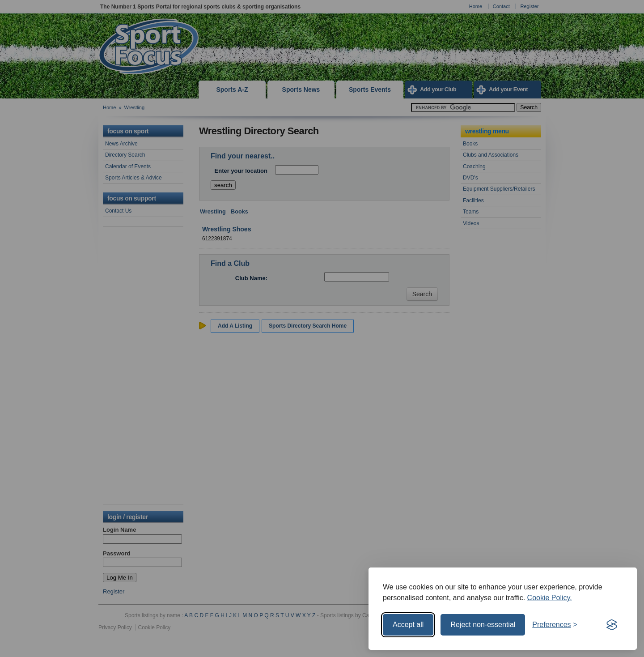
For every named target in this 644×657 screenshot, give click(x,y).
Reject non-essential (483, 625)
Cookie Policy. (550, 598)
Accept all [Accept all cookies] (408, 625)
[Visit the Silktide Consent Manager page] (612, 625)
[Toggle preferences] (555, 625)
